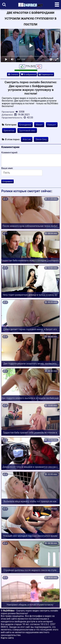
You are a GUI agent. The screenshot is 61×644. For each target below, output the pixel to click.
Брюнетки (9, 130)
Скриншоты (46, 74)
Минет (39, 125)
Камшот (52, 125)
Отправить (7, 181)
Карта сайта (7, 638)
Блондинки (25, 125)
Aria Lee (27, 139)
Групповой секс (27, 130)
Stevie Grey (41, 139)
